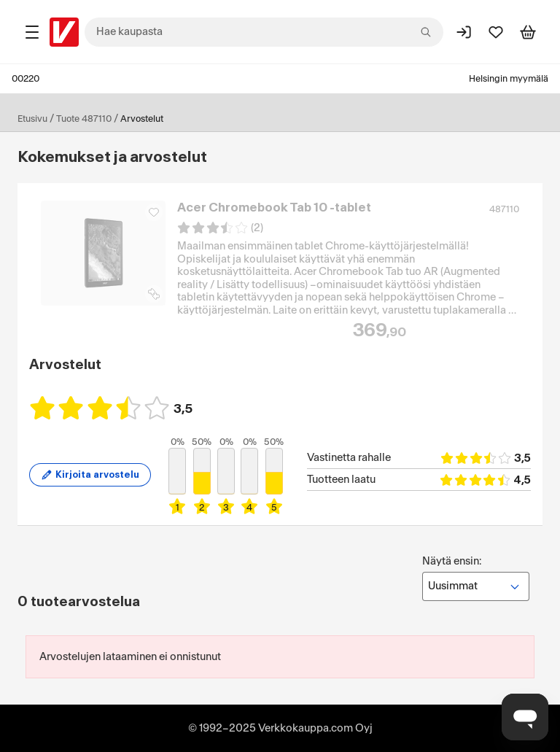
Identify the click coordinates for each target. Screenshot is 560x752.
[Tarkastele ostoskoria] (528, 32)
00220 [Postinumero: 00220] (26, 79)
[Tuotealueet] (32, 32)
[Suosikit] (496, 32)
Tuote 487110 (84, 119)
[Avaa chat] (525, 717)
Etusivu (32, 119)
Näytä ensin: (476, 578)
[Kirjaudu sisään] (464, 32)
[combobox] (264, 32)
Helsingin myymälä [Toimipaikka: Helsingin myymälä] (509, 79)
